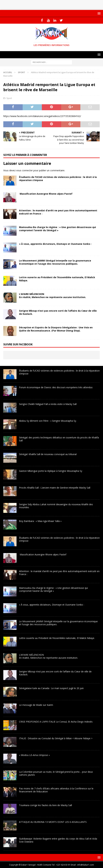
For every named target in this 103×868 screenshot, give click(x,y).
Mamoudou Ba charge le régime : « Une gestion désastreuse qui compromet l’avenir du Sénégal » (57, 229)
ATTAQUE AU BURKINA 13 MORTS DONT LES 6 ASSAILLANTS (53, 822)
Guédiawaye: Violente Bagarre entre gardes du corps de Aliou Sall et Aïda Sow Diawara (58, 840)
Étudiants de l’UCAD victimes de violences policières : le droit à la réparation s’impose (58, 178)
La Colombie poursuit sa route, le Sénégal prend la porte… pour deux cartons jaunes (56, 773)
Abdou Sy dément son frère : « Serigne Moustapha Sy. (48, 421)
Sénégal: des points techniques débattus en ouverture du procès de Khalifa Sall (59, 439)
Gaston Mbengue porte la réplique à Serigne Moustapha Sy (51, 471)
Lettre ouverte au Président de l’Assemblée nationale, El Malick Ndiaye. (57, 279)
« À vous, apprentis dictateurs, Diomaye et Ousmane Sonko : (55, 244)
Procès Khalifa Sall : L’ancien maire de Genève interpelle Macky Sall (55, 488)
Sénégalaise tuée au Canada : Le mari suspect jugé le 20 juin (51, 688)
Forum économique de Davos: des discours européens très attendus (56, 387)
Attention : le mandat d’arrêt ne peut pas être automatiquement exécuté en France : (58, 212)
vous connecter (24, 170)
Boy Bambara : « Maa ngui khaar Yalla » (40, 521)
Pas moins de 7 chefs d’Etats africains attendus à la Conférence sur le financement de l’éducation (56, 790)
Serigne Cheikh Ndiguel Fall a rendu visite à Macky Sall (48, 404)
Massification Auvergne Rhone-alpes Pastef (46, 194)
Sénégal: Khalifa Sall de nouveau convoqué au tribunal (48, 454)
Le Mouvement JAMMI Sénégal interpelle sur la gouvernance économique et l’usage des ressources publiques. (55, 262)
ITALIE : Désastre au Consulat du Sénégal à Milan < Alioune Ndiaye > (56, 738)
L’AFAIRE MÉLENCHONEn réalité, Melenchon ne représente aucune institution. (52, 295)
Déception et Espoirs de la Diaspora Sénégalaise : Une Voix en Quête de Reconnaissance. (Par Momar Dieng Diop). (56, 329)
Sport (9, 98)
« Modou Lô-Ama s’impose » (34, 755)
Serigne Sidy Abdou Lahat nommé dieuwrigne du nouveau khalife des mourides (56, 506)
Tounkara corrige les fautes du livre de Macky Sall (45, 805)
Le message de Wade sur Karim (36, 705)
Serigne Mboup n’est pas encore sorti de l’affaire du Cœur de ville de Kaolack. (58, 312)
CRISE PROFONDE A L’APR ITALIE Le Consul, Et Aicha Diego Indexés (56, 722)
